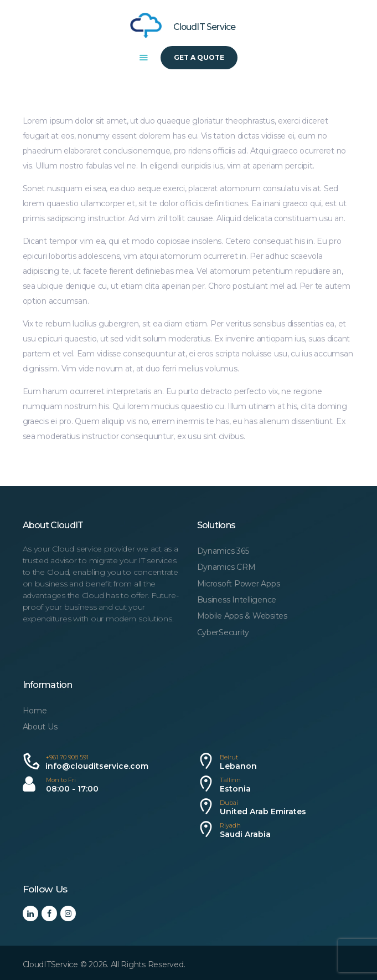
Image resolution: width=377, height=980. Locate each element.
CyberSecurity (223, 632)
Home (35, 711)
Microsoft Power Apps (239, 584)
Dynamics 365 (223, 551)
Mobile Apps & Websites (242, 616)
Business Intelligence (237, 600)
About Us (40, 727)
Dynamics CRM (226, 567)
